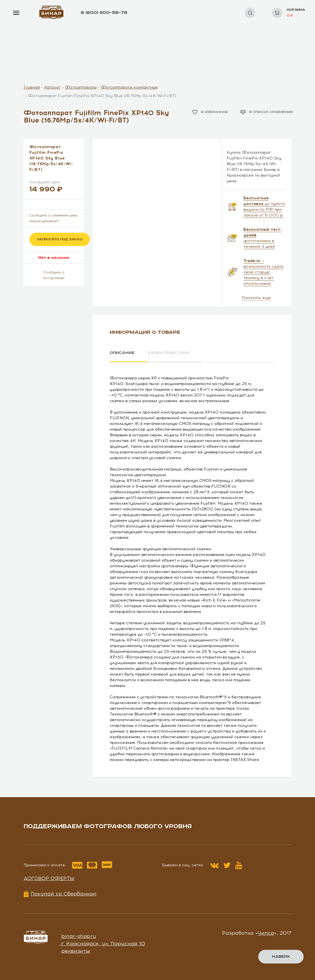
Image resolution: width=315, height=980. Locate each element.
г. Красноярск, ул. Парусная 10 (103, 943)
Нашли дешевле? (44, 221)
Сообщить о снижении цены (54, 215)
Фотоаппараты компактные (129, 87)
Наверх (281, 957)
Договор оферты (49, 878)
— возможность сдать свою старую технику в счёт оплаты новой (264, 272)
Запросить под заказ (60, 239)
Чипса (266, 933)
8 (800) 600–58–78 (104, 13)
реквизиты (76, 951)
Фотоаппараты (81, 87)
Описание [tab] (122, 353)
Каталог (52, 87)
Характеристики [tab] (169, 353)
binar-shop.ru (79, 936)
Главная (32, 87)
